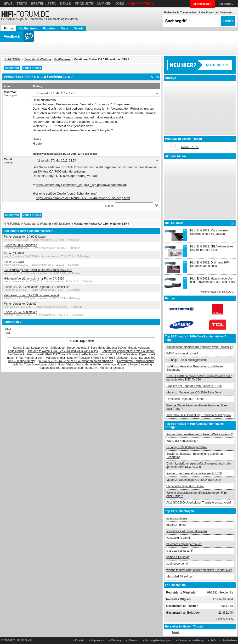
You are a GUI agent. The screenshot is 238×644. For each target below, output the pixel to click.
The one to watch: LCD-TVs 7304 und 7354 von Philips (63, 351)
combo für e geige (178, 557)
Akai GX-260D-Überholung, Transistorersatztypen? (199, 415)
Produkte (84, 4)
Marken (104, 4)
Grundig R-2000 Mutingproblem (187, 360)
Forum (8, 28)
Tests (22, 4)
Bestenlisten (44, 4)
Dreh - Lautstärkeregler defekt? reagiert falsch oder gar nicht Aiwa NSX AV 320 (199, 378)
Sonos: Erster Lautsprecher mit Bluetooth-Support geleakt (50, 348)
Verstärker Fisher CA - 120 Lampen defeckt (31, 295)
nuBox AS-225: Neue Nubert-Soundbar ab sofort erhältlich (76, 361)
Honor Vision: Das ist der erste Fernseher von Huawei (92, 364)
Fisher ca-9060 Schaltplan (20, 245)
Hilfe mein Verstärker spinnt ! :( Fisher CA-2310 (34, 279)
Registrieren (230, 641)
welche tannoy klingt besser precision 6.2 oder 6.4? (199, 570)
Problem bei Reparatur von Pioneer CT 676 (194, 386)
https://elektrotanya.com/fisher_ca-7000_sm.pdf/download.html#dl (81, 185)
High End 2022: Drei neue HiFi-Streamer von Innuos (210, 264)
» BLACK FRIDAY (142, 4)
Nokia (176, 632)
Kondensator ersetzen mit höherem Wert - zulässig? (200, 347)
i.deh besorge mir (178, 564)
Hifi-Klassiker (62, 59)
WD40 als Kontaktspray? (182, 353)
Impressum (98, 641)
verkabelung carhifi (178, 538)
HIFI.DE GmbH (24, 640)
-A (151, 77)
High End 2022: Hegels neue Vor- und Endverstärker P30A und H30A (212, 280)
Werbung (116, 641)
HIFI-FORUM (12, 59)
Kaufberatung (28, 28)
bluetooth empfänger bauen (184, 544)
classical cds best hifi (180, 551)
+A (157, 77)
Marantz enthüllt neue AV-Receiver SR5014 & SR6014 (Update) (87, 358)
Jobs (120, 4)
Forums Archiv (225, 619)
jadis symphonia (177, 518)
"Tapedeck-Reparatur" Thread (185, 399)
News (8, 4)
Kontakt (80, 641)
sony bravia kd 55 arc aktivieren (187, 531)
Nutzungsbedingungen (158, 641)
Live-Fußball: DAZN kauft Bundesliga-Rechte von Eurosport (74, 354)
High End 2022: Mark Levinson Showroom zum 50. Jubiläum (210, 232)
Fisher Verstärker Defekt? (20, 304)
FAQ (213, 641)
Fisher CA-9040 (14, 253)
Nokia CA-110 (190, 147)
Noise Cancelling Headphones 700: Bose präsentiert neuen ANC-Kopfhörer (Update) (95, 366)
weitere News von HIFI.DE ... (218, 292)
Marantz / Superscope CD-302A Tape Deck (194, 392)
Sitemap (133, 641)
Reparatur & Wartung (37, 59)
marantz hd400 (176, 525)
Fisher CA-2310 (14, 262)
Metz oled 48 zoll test (180, 577)
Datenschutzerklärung (191, 641)
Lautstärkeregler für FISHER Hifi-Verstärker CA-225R (38, 270)
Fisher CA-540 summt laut (20, 312)
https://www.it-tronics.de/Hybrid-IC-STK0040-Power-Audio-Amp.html (83, 198)
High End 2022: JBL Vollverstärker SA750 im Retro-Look (212, 248)
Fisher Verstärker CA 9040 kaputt (25, 237)
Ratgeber (49, 28)
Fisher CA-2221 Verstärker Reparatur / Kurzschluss (37, 287)
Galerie (79, 28)
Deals (66, 4)
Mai (8, 333)
